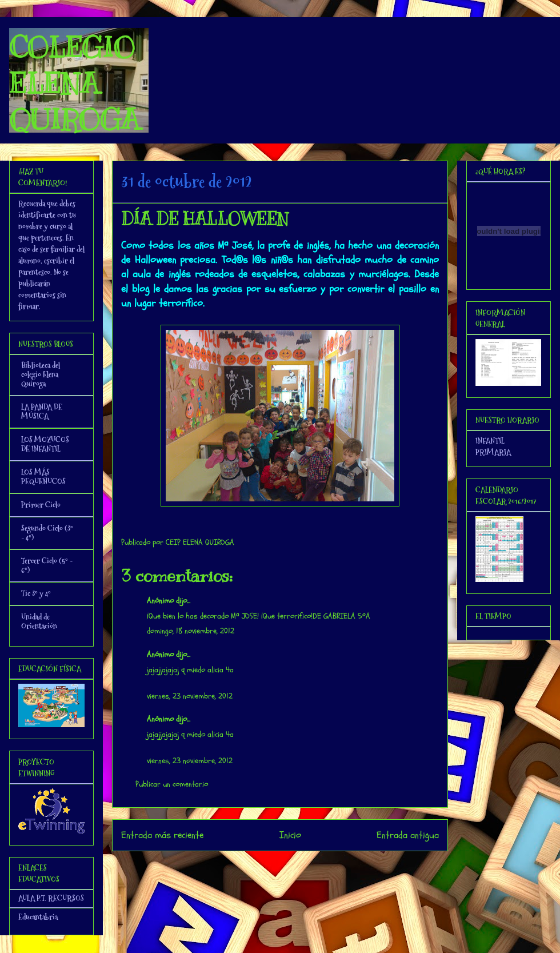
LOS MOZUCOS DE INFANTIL (45, 444)
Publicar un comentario (172, 784)
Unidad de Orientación (39, 621)
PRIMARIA (493, 452)
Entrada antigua (408, 835)
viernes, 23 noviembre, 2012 (190, 696)
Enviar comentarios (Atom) (303, 866)
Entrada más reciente (162, 835)
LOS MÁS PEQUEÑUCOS (43, 477)
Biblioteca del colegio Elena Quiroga (41, 374)
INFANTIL (490, 441)
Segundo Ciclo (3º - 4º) (47, 533)
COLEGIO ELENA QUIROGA (74, 83)
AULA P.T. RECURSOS (51, 898)
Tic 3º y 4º (36, 593)
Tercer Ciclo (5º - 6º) (47, 565)
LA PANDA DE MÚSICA (42, 412)
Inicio (290, 835)
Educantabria (38, 917)
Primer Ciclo (41, 505)
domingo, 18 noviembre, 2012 (191, 631)
